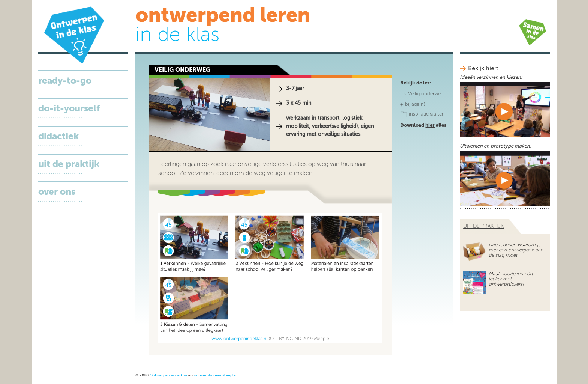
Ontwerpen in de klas (168, 376)
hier (430, 126)
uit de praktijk (483, 226)
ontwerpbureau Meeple (215, 376)
